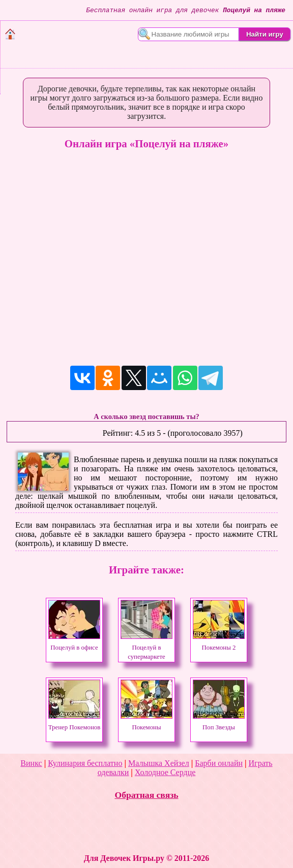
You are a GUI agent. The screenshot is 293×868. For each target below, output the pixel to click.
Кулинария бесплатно (85, 763)
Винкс (31, 763)
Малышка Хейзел (159, 763)
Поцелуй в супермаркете (146, 648)
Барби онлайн (219, 763)
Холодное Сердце (165, 772)
